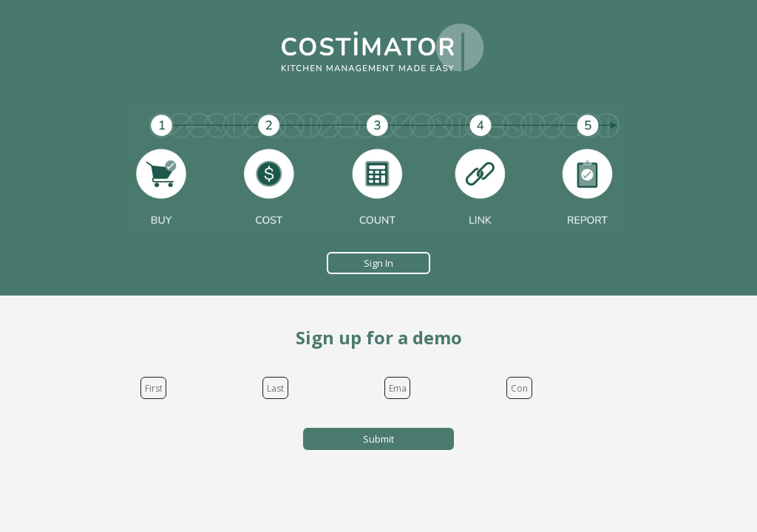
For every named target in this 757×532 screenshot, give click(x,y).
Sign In (378, 263)
